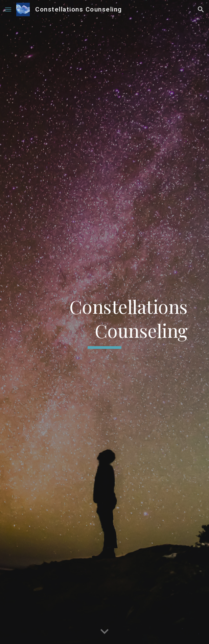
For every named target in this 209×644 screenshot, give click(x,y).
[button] (8, 9)
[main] (104, 322)
